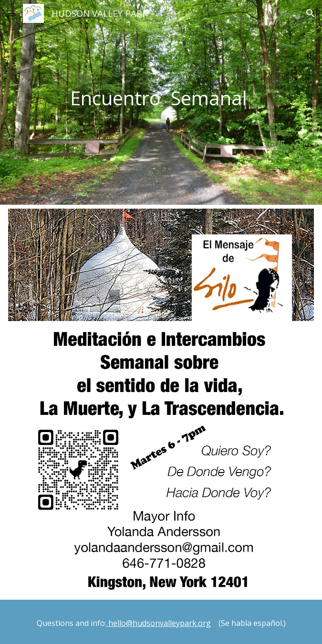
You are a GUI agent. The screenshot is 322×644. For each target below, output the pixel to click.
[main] (161, 102)
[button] (11, 13)
